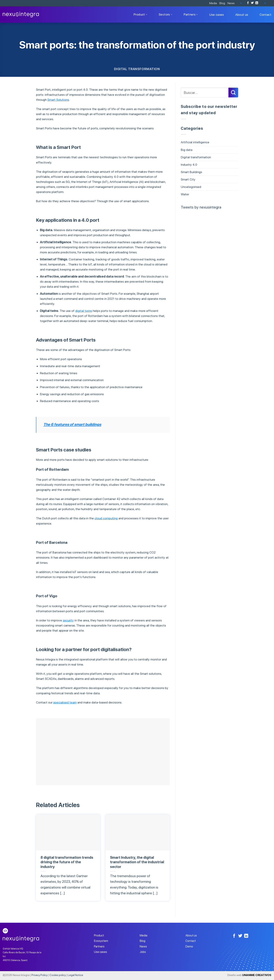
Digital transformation (137, 69)
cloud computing (106, 518)
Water (185, 194)
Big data (187, 150)
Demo (189, 946)
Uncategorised (191, 187)
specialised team (65, 702)
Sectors (165, 14)
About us (242, 15)
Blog (222, 3)
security (68, 620)
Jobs (143, 952)
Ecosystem (101, 941)
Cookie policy (58, 975)
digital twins (84, 311)
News (231, 3)
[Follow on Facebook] (248, 3)
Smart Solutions (58, 100)
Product (140, 14)
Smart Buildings (191, 172)
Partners (191, 14)
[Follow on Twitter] (252, 3)
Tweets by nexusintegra (201, 207)
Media (213, 3)
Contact (265, 15)
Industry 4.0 (189, 165)
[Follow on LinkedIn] (257, 3)
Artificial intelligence (195, 142)
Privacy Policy (39, 975)
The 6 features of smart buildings (72, 424)
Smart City (188, 179)
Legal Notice (75, 975)
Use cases (217, 15)
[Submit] (233, 92)
